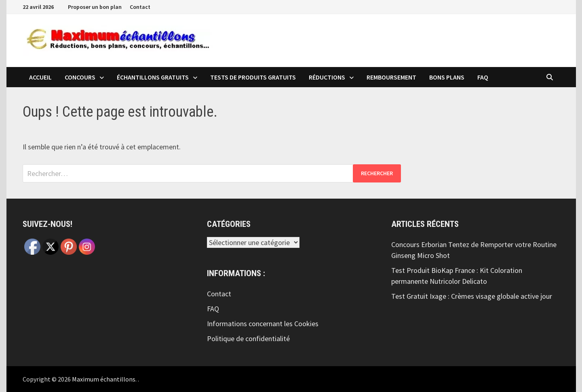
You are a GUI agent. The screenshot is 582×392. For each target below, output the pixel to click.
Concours (80, 77)
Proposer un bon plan (95, 7)
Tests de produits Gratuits (253, 77)
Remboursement (391, 77)
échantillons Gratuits (153, 77)
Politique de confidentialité (248, 339)
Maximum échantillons (104, 379)
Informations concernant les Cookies (263, 324)
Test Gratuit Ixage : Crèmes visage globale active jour (472, 296)
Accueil (40, 77)
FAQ (483, 77)
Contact (140, 7)
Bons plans (447, 77)
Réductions (327, 77)
